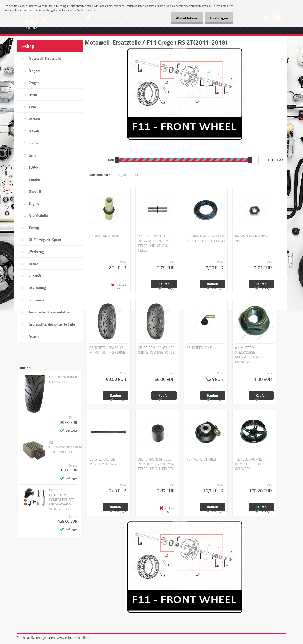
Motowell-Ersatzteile (45, 59)
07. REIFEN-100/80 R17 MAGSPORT (63, 380)
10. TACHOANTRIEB (201, 459)
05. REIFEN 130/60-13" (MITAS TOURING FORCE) (157, 350)
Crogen (34, 83)
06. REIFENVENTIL (200, 348)
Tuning (34, 228)
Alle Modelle (38, 216)
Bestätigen (218, 18)
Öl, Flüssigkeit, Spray (45, 240)
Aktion (34, 336)
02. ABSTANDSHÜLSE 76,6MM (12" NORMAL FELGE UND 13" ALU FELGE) (155, 243)
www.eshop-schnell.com (74, 637)
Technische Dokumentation (49, 312)
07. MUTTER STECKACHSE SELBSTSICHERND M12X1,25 (249, 355)
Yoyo (32, 107)
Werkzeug (36, 252)
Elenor (34, 143)
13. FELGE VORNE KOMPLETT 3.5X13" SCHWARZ (250, 464)
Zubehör (35, 276)
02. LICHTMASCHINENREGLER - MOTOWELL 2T (68, 447)
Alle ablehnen (184, 18)
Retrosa (35, 119)
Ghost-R (35, 191)
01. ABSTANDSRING (104, 236)
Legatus (35, 179)
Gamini (34, 155)
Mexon (34, 131)
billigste (121, 175)
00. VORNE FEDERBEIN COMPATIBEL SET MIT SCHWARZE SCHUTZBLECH (62, 500)
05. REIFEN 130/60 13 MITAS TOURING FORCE (107, 350)
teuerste (138, 175)
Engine (34, 203)
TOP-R (34, 167)
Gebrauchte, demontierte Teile (52, 324)
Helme (34, 264)
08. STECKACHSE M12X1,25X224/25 (104, 462)
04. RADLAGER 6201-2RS (251, 239)
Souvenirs (36, 300)
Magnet (35, 71)
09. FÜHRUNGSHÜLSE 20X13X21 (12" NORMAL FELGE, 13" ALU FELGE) (157, 464)
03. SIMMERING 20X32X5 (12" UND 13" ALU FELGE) (206, 239)
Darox (33, 95)
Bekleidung (37, 288)
